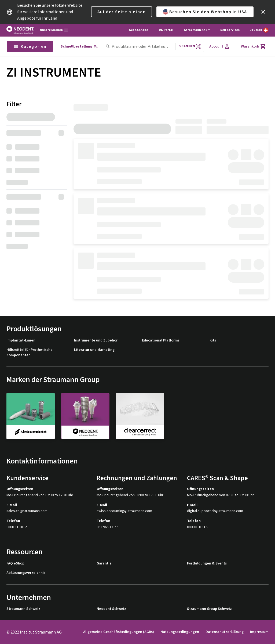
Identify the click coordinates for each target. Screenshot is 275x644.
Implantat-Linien (21, 341)
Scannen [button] (190, 46)
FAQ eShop (15, 564)
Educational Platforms (161, 341)
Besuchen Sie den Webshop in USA (205, 12)
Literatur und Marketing (94, 350)
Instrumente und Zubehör (96, 341)
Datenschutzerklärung (225, 632)
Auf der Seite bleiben (122, 12)
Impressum (259, 632)
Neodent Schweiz (111, 609)
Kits (213, 341)
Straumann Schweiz (23, 609)
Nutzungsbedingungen (180, 632)
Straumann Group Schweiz (209, 609)
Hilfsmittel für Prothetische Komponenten (30, 353)
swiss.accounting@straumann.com (124, 511)
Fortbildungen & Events (207, 564)
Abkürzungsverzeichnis (26, 573)
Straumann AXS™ (197, 30)
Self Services (230, 30)
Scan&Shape (139, 30)
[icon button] (263, 12)
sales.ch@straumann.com (27, 511)
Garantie (104, 564)
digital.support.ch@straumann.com (215, 511)
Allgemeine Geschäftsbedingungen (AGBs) (119, 632)
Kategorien (30, 46)
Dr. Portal (166, 30)
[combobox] (142, 47)
